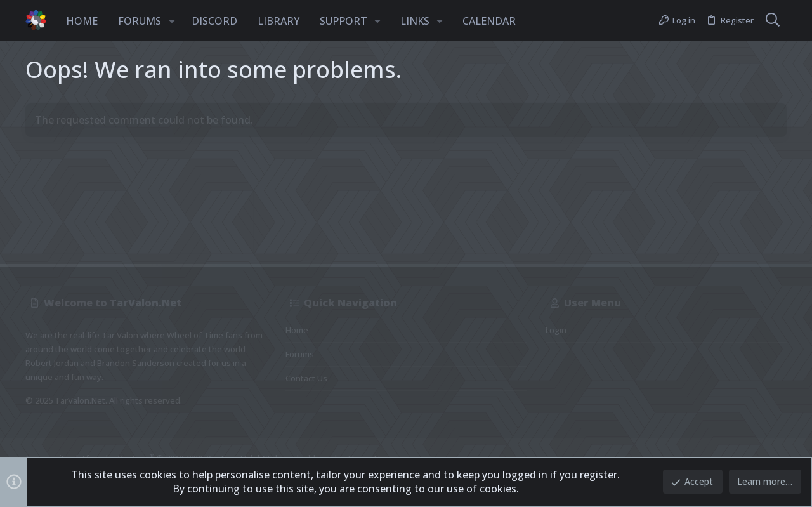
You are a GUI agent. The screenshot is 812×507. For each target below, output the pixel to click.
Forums (300, 354)
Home (297, 330)
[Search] (773, 21)
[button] (172, 21)
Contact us (306, 378)
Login (556, 330)
